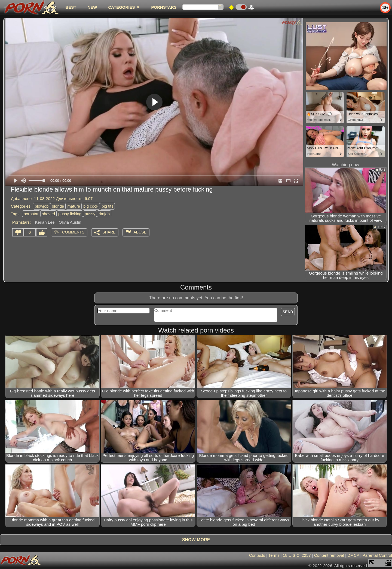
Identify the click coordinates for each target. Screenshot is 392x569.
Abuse (140, 232)
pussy (90, 214)
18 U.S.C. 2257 (297, 555)
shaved (48, 214)
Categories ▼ (124, 7)
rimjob (104, 214)
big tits (107, 206)
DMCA (353, 555)
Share (109, 232)
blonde (58, 206)
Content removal (329, 555)
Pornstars (164, 7)
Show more (196, 540)
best (71, 7)
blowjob (42, 206)
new (92, 7)
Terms (274, 555)
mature (74, 206)
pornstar (31, 214)
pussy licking (70, 214)
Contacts (257, 555)
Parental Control (377, 555)
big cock (91, 206)
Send (288, 312)
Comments (73, 232)
